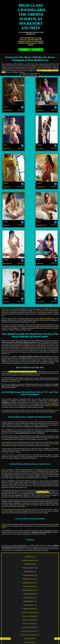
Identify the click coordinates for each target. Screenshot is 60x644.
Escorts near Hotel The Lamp (30, 589)
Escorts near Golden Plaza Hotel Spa (43, 556)
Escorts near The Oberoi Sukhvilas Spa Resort (30, 593)
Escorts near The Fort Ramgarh (43, 601)
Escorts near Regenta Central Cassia (43, 575)
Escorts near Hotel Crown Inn (17, 482)
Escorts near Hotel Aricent (17, 526)
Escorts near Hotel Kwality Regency (17, 515)
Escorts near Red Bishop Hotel (30, 630)
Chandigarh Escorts (17, 411)
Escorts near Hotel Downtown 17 (17, 522)
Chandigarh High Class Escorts (43, 422)
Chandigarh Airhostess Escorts (43, 426)
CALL (57, 639)
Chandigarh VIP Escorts (17, 414)
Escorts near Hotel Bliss (43, 470)
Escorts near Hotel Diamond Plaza (17, 504)
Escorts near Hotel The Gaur (17, 489)
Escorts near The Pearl (17, 541)
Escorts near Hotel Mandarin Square (43, 578)
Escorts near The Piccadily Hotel (43, 515)
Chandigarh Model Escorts (43, 429)
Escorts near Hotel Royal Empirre (17, 597)
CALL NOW (37, 49)
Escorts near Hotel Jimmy (43, 504)
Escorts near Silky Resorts (17, 549)
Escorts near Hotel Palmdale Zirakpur (43, 623)
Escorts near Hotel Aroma (17, 455)
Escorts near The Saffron (43, 608)
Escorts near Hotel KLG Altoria (17, 470)
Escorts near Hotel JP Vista (17, 567)
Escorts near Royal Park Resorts (17, 563)
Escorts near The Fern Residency (17, 537)
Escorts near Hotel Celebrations (17, 571)
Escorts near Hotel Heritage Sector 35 (43, 489)
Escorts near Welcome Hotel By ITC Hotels (17, 619)
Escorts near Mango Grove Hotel (43, 537)
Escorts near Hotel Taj (17, 452)
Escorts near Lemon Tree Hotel (17, 534)
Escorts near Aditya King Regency (43, 627)
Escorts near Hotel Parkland (43, 560)
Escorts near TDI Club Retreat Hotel (43, 455)
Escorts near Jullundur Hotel (43, 519)
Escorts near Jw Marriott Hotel (17, 441)
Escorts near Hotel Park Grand (43, 474)
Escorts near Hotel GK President (43, 485)
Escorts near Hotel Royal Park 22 (43, 511)
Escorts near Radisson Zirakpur (17, 575)
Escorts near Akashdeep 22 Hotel (43, 522)
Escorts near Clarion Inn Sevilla (43, 552)
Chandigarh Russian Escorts (43, 418)
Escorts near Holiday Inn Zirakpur (17, 586)
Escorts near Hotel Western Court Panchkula (43, 604)
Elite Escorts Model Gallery (30, 75)
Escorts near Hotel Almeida (43, 549)
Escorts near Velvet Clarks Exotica (17, 560)
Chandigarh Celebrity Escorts (17, 422)
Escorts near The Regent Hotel (43, 463)
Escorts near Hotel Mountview (43, 444)
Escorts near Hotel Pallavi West (17, 623)
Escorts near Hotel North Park (17, 627)
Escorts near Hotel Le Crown (43, 493)
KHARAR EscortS (14, 642)
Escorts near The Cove (43, 612)
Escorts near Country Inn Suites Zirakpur (17, 582)
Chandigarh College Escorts (17, 426)
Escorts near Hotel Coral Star (43, 541)
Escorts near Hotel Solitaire (17, 467)
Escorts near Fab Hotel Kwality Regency (17, 500)
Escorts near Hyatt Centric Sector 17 (17, 448)
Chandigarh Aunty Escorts (43, 433)
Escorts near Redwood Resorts (17, 601)
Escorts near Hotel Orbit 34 (17, 511)
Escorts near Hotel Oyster (17, 463)
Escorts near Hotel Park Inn (17, 493)
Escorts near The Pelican (17, 545)
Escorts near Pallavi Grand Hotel (43, 616)
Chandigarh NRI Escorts (17, 418)
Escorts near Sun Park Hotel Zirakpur (43, 586)
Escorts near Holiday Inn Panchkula (43, 619)
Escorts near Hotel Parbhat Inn (17, 612)
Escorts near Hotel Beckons (17, 474)
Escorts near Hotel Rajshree (43, 545)
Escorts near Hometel (43, 452)
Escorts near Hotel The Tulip (43, 482)
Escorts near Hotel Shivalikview (17, 496)
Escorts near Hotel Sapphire (17, 552)
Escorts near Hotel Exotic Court (43, 526)
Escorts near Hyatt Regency (17, 444)
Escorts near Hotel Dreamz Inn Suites (17, 556)
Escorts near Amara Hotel (43, 478)
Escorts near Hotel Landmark (43, 508)
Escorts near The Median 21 (43, 496)
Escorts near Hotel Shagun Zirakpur (43, 571)
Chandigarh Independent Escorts (43, 411)
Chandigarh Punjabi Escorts (17, 437)
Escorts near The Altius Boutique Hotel (43, 530)
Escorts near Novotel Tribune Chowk (43, 448)
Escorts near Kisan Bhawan (17, 530)
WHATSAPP (24, 49)
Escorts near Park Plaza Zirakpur (43, 582)
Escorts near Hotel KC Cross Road (17, 604)
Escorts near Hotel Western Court (17, 478)
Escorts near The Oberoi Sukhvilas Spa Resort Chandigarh (19, 66)
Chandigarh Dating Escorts (17, 429)
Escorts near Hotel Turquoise (43, 534)
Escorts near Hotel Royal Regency (43, 567)
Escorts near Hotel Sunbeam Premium (17, 508)
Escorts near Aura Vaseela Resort (43, 467)
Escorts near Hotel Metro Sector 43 (17, 485)
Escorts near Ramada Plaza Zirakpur (43, 563)
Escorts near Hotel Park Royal (17, 616)
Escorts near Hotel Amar (17, 519)
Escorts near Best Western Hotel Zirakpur (17, 578)
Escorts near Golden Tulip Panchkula (43, 597)
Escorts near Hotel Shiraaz (17, 608)
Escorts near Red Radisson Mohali (43, 437)
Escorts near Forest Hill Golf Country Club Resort (30, 459)
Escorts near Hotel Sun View (43, 500)
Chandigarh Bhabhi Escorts (17, 433)
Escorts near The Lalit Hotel (43, 441)
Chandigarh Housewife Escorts (43, 414)
